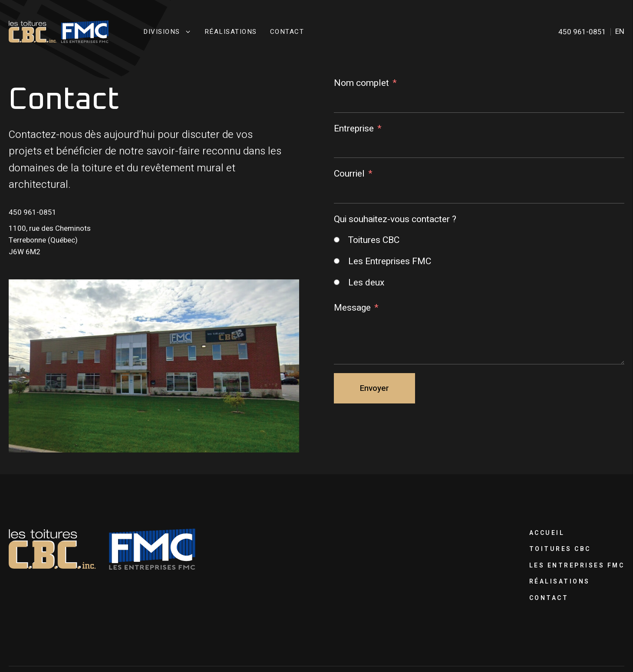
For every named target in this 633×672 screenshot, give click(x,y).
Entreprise (354, 129)
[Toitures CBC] (337, 240)
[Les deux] (337, 282)
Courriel (349, 174)
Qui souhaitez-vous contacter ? (395, 219)
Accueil (547, 533)
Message (352, 308)
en (620, 31)
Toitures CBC (560, 549)
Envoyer (374, 388)
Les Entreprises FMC (577, 565)
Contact (287, 32)
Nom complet (361, 83)
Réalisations (231, 32)
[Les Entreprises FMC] (337, 261)
